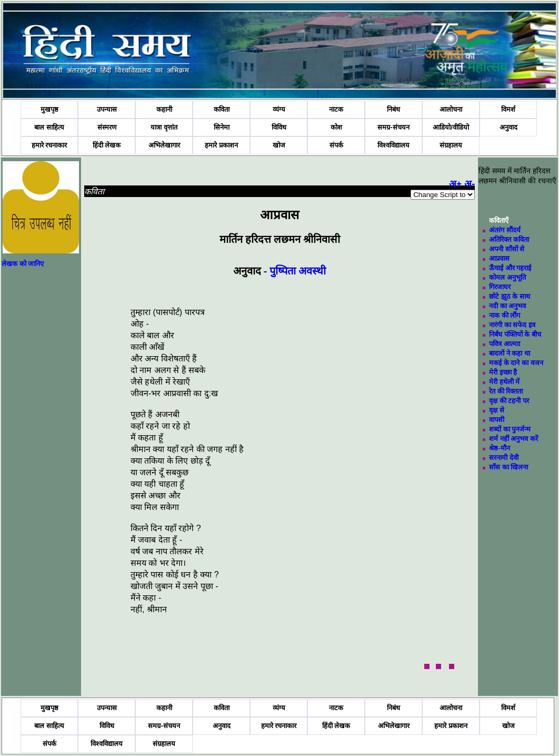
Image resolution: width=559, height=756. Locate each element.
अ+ (456, 184)
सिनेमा (222, 127)
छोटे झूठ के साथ (510, 296)
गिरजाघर (500, 287)
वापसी (497, 420)
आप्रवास (499, 258)
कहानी (164, 109)
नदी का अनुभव (507, 306)
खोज (279, 145)
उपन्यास (107, 109)
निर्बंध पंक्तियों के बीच (515, 334)
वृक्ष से (497, 410)
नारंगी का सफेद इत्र (512, 325)
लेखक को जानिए (23, 264)
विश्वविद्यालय (393, 145)
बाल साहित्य (49, 127)
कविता (222, 109)
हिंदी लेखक (107, 145)
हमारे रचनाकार (49, 145)
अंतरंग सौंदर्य (505, 230)
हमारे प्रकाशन (221, 145)
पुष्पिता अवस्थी (298, 271)
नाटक (336, 109)
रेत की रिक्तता (506, 391)
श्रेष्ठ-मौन (499, 448)
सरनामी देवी (504, 458)
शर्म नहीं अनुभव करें (513, 439)
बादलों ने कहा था (510, 353)
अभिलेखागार (164, 145)
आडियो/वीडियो (451, 127)
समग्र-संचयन (393, 127)
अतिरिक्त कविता (509, 239)
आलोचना (451, 109)
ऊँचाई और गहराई (510, 268)
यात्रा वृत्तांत (164, 127)
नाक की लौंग (505, 315)
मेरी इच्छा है (503, 372)
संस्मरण (107, 127)
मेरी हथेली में (504, 382)
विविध (279, 127)
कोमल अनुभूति (507, 277)
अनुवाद (508, 127)
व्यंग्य (279, 109)
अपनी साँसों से (507, 249)
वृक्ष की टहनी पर (509, 401)
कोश (336, 127)
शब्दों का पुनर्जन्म (510, 429)
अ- (470, 184)
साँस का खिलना (508, 467)
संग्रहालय (451, 145)
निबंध (393, 109)
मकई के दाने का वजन (516, 363)
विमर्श (508, 109)
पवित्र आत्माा (505, 344)
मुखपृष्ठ (49, 109)
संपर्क (336, 145)
